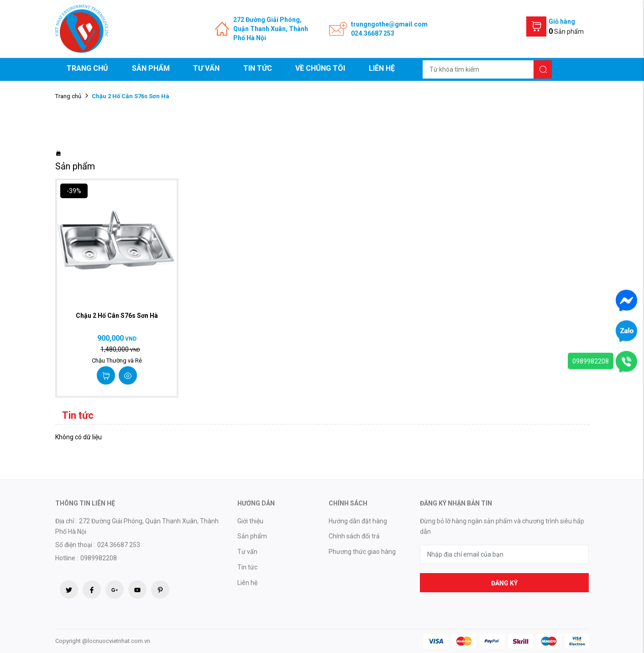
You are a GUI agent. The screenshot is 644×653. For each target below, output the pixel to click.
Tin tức (258, 68)
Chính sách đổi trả (354, 536)
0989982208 (591, 361)
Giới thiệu (250, 521)
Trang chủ (87, 68)
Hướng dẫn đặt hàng (358, 521)
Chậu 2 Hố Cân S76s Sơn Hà (117, 316)
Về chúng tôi (320, 68)
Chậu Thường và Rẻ (117, 361)
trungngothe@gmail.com (389, 24)
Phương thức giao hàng (362, 552)
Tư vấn (206, 68)
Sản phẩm (151, 68)
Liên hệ (382, 68)
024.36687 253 (373, 33)
